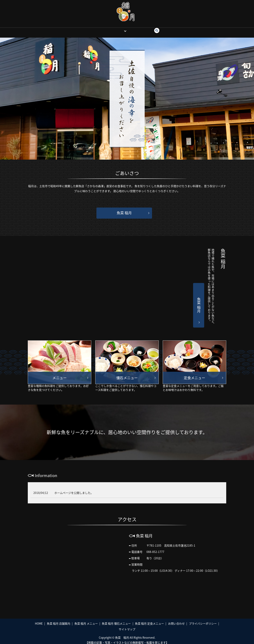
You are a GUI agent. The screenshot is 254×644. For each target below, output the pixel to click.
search (157, 29)
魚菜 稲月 (117, 29)
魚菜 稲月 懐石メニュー (116, 620)
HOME (102, 29)
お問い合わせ (140, 29)
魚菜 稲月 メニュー (86, 620)
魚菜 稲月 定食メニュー (149, 620)
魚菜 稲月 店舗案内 (59, 620)
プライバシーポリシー (203, 620)
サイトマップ (127, 625)
